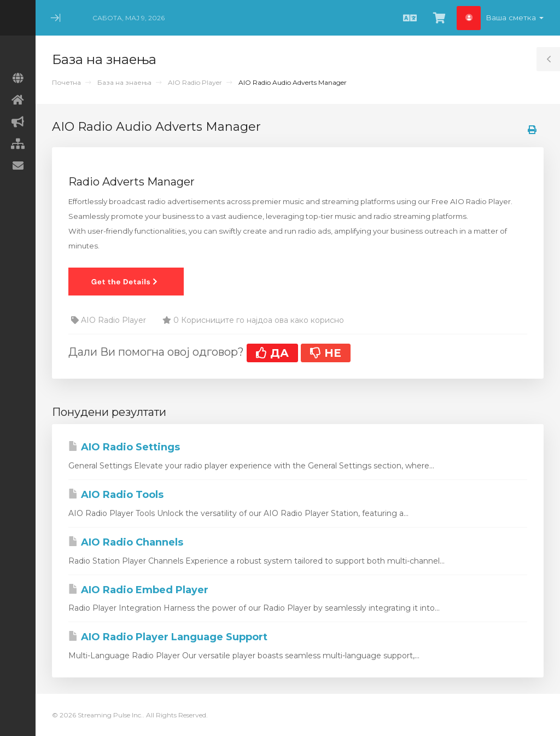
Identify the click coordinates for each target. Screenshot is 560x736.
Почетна (66, 82)
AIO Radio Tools (116, 495)
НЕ (326, 353)
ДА (272, 353)
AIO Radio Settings (124, 447)
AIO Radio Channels (126, 542)
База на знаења (124, 82)
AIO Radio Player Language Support (168, 637)
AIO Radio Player (195, 82)
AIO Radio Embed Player (138, 590)
